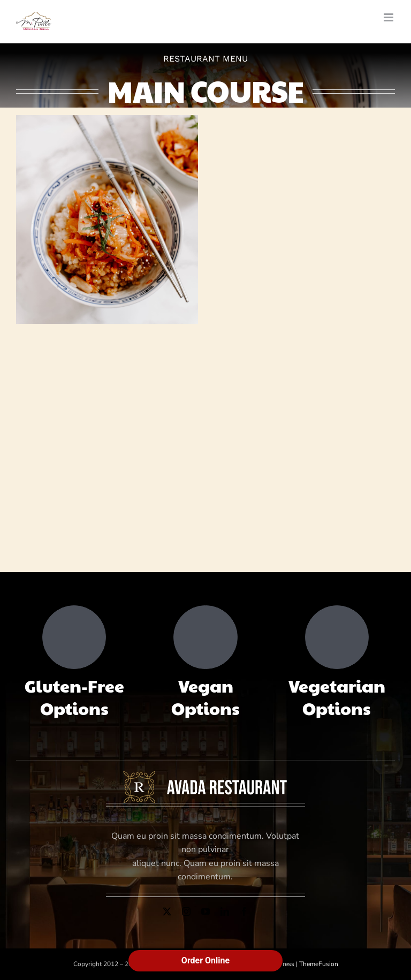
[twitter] (167, 911)
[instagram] (186, 911)
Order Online (205, 960)
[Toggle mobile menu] (389, 17)
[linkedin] (225, 911)
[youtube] (205, 911)
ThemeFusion (319, 964)
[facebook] (244, 911)
